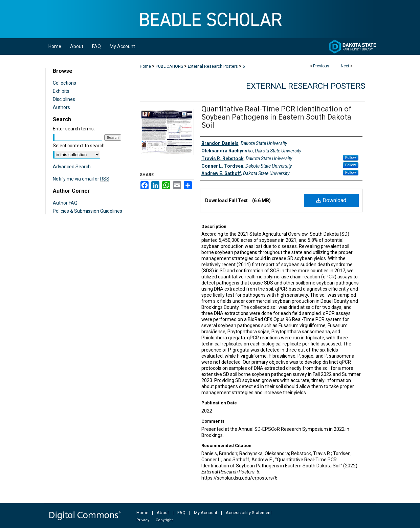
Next (345, 66)
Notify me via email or (81, 179)
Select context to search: (79, 146)
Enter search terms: (74, 129)
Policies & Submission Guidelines (87, 211)
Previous (321, 66)
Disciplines (64, 99)
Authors (61, 107)
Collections (64, 83)
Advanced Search (72, 167)
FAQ (181, 513)
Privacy (143, 520)
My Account (206, 513)
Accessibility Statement (249, 513)
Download (331, 200)
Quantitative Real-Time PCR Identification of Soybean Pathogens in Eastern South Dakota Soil (277, 117)
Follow (351, 157)
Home (145, 66)
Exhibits (61, 91)
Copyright (164, 520)
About (163, 513)
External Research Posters (213, 66)
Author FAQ (65, 203)
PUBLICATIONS (169, 66)
